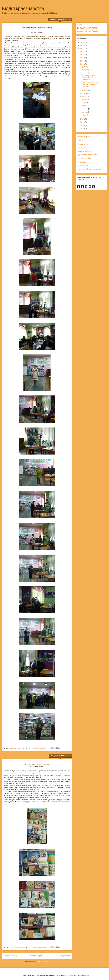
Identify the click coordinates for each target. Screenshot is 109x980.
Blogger (87, 975)
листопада (86, 70)
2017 (82, 119)
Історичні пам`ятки (84, 151)
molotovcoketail (68, 975)
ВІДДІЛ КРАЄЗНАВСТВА (89, 28)
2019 (82, 61)
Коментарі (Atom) (43, 962)
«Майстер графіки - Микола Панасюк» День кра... (89, 78)
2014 (82, 128)
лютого (85, 112)
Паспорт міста (83, 144)
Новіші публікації (11, 956)
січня (84, 115)
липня (84, 96)
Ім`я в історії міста (84, 158)
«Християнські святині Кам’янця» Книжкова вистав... (90, 84)
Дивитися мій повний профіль (88, 31)
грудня (84, 67)
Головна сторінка (37, 956)
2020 (82, 58)
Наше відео (82, 162)
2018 (82, 64)
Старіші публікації (63, 956)
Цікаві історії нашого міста (87, 155)
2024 (82, 45)
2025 (82, 42)
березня (85, 109)
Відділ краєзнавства (23, 8)
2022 (82, 52)
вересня (85, 90)
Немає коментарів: (40, 748)
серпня (85, 93)
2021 (82, 55)
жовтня (85, 73)
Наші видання (83, 166)
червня (85, 100)
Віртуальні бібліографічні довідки (90, 169)
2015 (82, 125)
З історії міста (82, 148)
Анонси (80, 140)
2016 (82, 122)
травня (85, 103)
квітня (84, 106)
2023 (82, 48)
